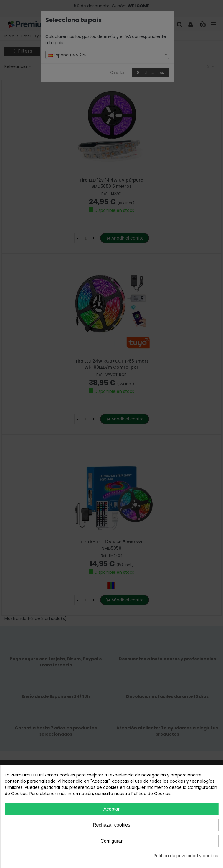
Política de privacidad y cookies (186, 856)
